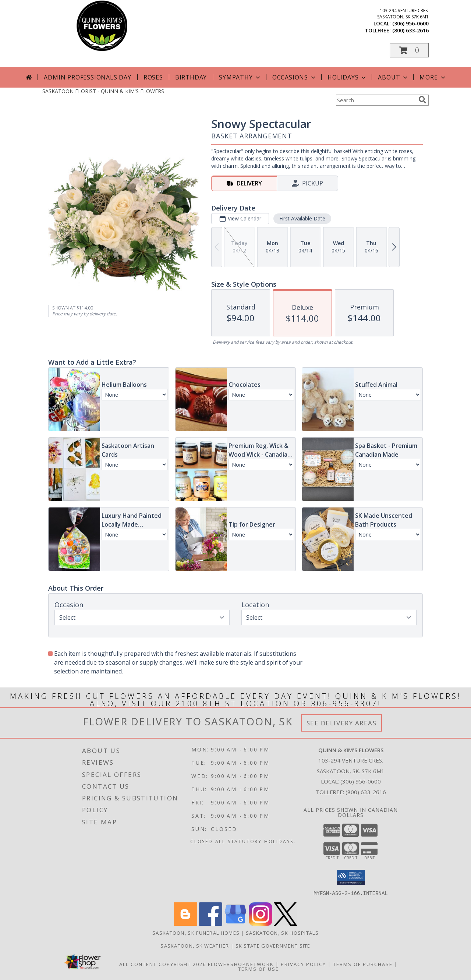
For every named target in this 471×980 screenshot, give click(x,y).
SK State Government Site (273, 945)
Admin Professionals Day (87, 77)
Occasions (295, 77)
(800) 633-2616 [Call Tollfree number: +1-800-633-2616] (366, 792)
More (433, 77)
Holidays (347, 77)
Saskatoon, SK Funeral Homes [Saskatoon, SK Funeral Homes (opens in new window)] (196, 933)
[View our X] (286, 924)
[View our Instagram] (261, 924)
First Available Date (302, 218)
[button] (409, 50)
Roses (153, 77)
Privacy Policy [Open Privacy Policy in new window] (303, 964)
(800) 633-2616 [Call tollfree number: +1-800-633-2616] (410, 30)
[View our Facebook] (210, 924)
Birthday (191, 77)
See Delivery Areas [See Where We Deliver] (342, 723)
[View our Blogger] (185, 924)
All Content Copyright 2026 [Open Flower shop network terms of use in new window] (163, 964)
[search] (422, 100)
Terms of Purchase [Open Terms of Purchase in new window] (363, 964)
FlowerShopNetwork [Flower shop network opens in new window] (241, 964)
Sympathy (240, 77)
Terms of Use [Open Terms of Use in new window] (258, 969)
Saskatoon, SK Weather (195, 945)
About (393, 77)
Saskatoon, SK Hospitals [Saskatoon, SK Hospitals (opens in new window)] (282, 933)
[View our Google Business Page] (235, 924)
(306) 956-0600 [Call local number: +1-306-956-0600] (410, 23)
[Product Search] (376, 100)
